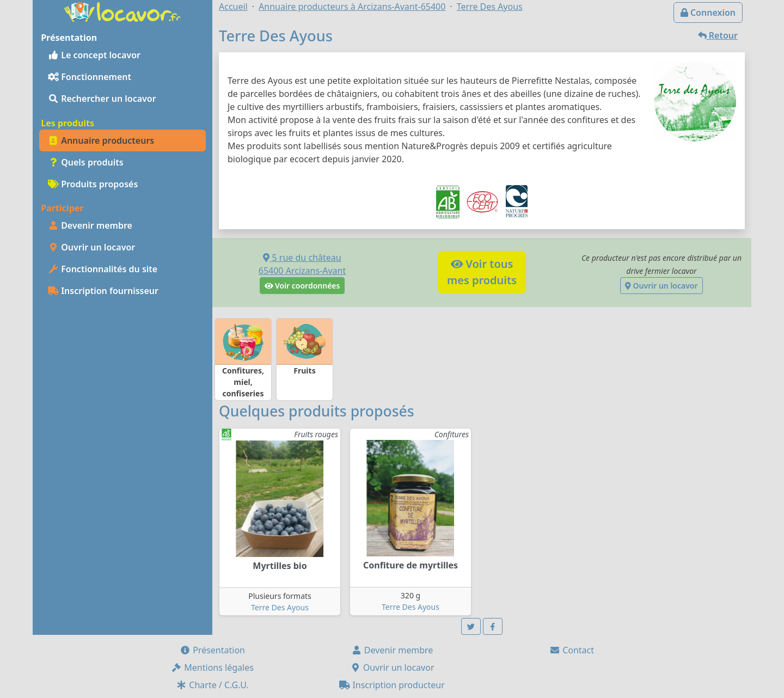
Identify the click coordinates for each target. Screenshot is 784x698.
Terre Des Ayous (280, 607)
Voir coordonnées (302, 286)
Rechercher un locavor (102, 99)
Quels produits (86, 162)
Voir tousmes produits (482, 272)
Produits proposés (93, 184)
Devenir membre (90, 225)
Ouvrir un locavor (91, 247)
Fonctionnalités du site (103, 269)
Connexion (708, 13)
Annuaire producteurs (101, 140)
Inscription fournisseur (103, 291)
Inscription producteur (392, 685)
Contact (572, 650)
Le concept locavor (94, 55)
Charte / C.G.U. (212, 685)
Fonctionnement (90, 77)
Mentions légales (212, 668)
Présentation (212, 650)
